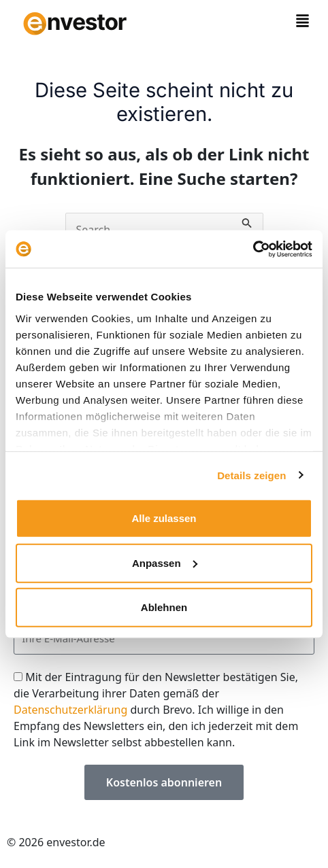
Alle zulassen (164, 518)
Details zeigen (251, 475)
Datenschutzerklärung (70, 710)
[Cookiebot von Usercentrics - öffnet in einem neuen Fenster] (253, 249)
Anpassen (165, 562)
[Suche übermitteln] (247, 221)
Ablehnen (164, 607)
